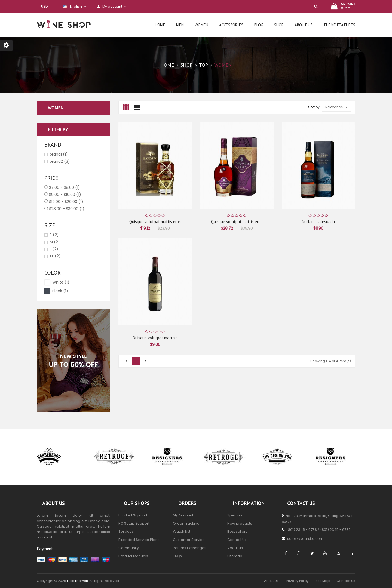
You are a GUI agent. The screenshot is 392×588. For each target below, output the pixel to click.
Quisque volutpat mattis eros (155, 222)
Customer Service (189, 540)
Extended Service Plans (139, 540)
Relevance (336, 107)
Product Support (133, 515)
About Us (272, 581)
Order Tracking (186, 523)
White (61, 282)
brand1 (59, 154)
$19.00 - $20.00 (66, 202)
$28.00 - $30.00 (67, 209)
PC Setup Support (134, 523)
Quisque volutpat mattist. (155, 338)
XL (55, 256)
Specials (235, 515)
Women (56, 108)
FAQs (177, 556)
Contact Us (237, 540)
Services (126, 532)
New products (240, 523)
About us (235, 548)
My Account (183, 515)
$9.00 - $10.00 (65, 195)
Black (60, 291)
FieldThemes (77, 581)
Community (129, 548)
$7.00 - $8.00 (65, 187)
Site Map (323, 581)
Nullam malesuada (318, 222)
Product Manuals (133, 556)
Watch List (182, 532)
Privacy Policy (298, 581)
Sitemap (235, 556)
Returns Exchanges (190, 548)
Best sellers (237, 532)
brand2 (60, 161)
